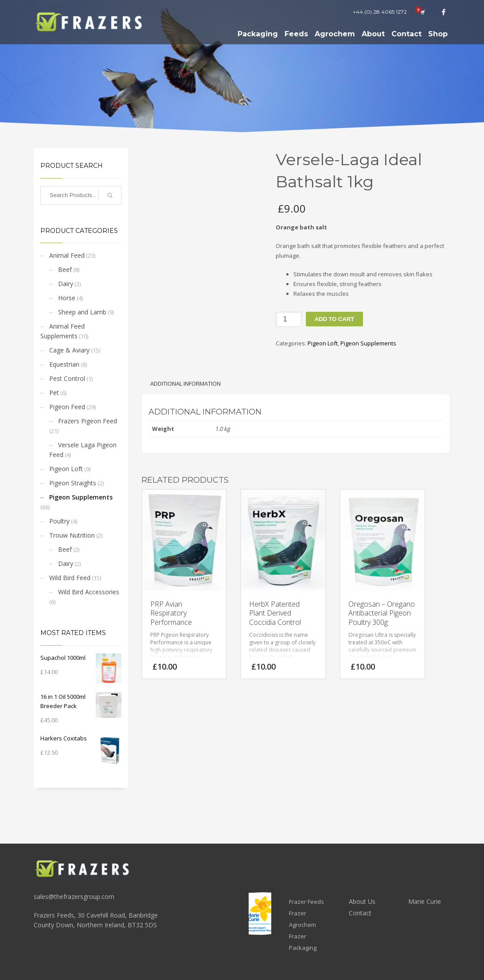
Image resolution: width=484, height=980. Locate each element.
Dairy (66, 284)
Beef (65, 269)
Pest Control (67, 378)
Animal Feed (67, 255)
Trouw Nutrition (72, 535)
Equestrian (64, 364)
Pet (54, 393)
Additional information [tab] (185, 383)
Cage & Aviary (69, 350)
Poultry (59, 521)
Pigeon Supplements (81, 497)
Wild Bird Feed (70, 578)
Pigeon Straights (73, 483)
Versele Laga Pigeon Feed (83, 450)
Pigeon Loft (66, 469)
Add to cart (334, 319)
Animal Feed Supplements (62, 331)
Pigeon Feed (67, 407)
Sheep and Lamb (82, 312)
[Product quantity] (289, 319)
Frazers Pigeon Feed (88, 421)
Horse (67, 298)
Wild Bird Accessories (89, 592)
